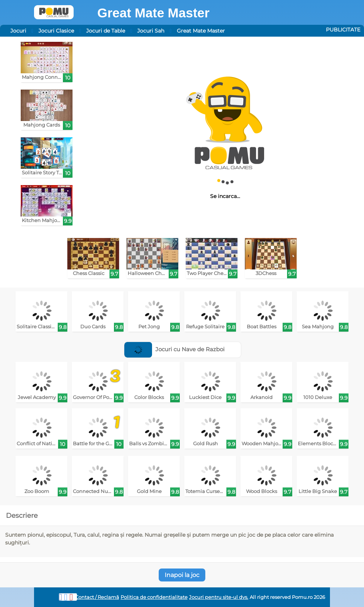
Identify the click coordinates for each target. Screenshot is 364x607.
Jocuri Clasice (56, 31)
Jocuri (18, 31)
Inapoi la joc (182, 575)
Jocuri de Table (106, 31)
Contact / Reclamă (97, 597)
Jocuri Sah (151, 31)
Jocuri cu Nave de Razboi (174, 349)
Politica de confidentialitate (154, 597)
